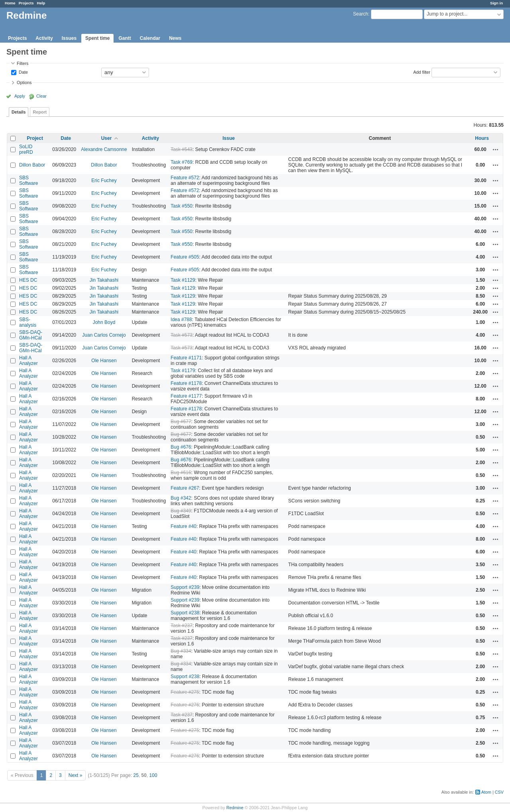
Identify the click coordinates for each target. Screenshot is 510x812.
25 (136, 775)
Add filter (422, 72)
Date (23, 72)
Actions (496, 149)
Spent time (97, 38)
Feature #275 (185, 692)
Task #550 (181, 206)
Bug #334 (181, 651)
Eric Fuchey (104, 180)
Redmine (235, 808)
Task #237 (181, 626)
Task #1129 (183, 280)
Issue (229, 138)
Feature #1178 (186, 383)
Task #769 (181, 162)
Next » (76, 775)
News (175, 38)
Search (361, 14)
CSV (499, 792)
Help (41, 3)
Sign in (496, 3)
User (107, 138)
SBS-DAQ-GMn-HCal (31, 335)
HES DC (28, 280)
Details (19, 112)
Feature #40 (183, 526)
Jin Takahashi (104, 280)
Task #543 (181, 149)
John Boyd (104, 322)
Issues (69, 38)
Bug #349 (181, 511)
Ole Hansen (104, 361)
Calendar (150, 38)
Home (10, 3)
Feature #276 (185, 705)
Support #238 (185, 613)
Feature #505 (185, 257)
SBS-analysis (28, 322)
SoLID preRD (26, 149)
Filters (23, 63)
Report (40, 112)
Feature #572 (185, 178)
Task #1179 (183, 371)
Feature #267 (185, 488)
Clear (41, 96)
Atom (486, 792)
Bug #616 (181, 473)
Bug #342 (181, 498)
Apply (20, 96)
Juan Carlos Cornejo (104, 335)
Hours (482, 138)
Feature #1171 (186, 358)
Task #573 (181, 335)
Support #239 (185, 587)
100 (153, 775)
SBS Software (28, 180)
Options (24, 82)
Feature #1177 (186, 396)
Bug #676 (181, 447)
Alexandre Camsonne (104, 149)
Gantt (125, 38)
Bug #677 (181, 422)
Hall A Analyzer (28, 361)
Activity (44, 38)
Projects (26, 3)
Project (35, 138)
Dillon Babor (32, 165)
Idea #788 (181, 320)
